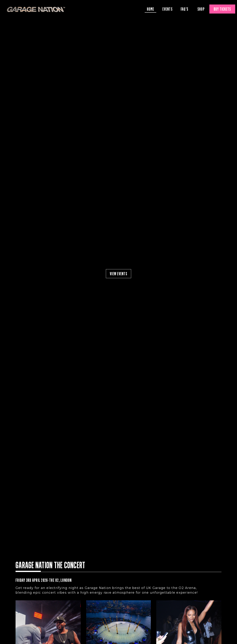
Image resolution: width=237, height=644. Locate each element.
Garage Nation (36, 9)
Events (167, 9)
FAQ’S (184, 9)
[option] (118, 274)
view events (118, 274)
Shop (201, 9)
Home (151, 9)
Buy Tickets (222, 9)
